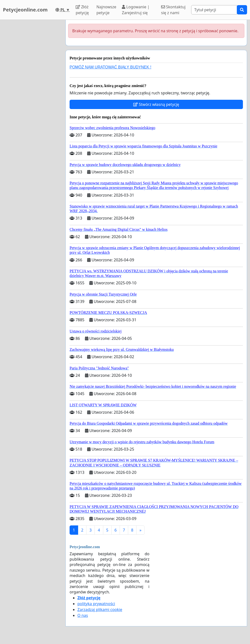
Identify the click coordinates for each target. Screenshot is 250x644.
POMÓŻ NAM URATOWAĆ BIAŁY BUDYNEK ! (110, 67)
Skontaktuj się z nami (173, 10)
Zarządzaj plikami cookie (100, 610)
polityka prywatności (96, 604)
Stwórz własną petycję (156, 104)
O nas (83, 615)
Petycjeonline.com (25, 10)
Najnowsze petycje (106, 10)
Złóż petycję (82, 10)
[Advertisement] (31, 93)
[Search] (214, 10)
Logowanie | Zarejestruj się (136, 10)
